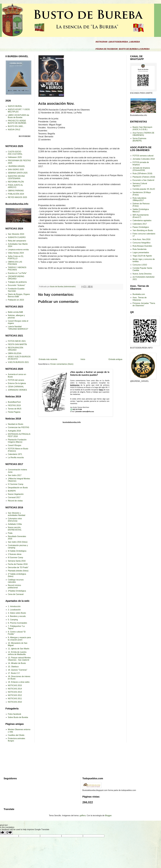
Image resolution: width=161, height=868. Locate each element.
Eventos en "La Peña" (17, 273)
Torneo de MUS (15, 409)
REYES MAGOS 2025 (17, 197)
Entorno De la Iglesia (17, 383)
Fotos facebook (14, 714)
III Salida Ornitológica (17, 551)
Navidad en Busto (15, 424)
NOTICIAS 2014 (15, 689)
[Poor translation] (9, 833)
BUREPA (12, 491)
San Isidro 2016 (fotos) (18, 542)
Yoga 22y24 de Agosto (142, 256)
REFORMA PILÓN (16, 182)
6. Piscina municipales (17, 623)
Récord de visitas (15, 501)
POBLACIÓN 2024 (16, 194)
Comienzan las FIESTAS (19, 427)
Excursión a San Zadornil (143, 180)
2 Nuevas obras (15, 554)
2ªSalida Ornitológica (17, 591)
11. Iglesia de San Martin (19, 649)
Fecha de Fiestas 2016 (18, 564)
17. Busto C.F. (14, 673)
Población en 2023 (16, 300)
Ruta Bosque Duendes (142, 246)
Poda (10, 533)
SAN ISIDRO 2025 (16, 169)
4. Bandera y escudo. (17, 616)
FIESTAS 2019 (14, 405)
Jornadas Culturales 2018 (144, 159)
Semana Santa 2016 (17, 561)
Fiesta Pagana (14, 412)
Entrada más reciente (48, 359)
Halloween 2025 (15, 157)
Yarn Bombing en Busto (143, 230)
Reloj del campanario (17, 241)
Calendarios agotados (142, 220)
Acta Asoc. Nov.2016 (141, 239)
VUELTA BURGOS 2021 (18, 362)
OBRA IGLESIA (15, 353)
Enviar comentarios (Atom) (62, 364)
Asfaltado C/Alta (15, 524)
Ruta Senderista (140, 249)
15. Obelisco (13, 667)
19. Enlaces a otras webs (19, 682)
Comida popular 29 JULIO (144, 189)
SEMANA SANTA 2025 (18, 173)
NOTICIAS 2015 (15, 685)
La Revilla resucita (16, 457)
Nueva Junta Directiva (142, 274)
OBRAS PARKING (16, 191)
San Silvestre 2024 (16, 234)
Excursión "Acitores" (17, 285)
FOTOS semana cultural (143, 156)
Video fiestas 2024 (16, 253)
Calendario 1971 (15, 454)
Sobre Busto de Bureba (18, 717)
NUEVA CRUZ (14, 130)
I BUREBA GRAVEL (16, 166)
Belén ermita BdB (15, 312)
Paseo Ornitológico (141, 227)
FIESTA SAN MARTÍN (17, 344)
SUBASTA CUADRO (17, 237)
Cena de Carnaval (16, 594)
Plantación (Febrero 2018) (144, 177)
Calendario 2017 (140, 224)
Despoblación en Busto (18, 488)
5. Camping (13, 620)
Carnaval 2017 (14, 497)
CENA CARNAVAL (16, 387)
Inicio (83, 359)
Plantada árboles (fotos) (18, 571)
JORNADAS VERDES (17, 390)
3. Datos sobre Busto (17, 613)
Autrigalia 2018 (14, 431)
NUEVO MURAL (15, 106)
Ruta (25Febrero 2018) (142, 173)
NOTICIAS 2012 (15, 695)
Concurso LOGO (140, 265)
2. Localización (14, 610)
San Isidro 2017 (15, 475)
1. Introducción (14, 606)
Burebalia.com (139, 294)
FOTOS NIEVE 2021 (17, 341)
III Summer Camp (15, 557)
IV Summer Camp (16, 484)
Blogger (108, 816)
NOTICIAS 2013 (15, 692)
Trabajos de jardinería (17, 282)
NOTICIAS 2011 (15, 699)
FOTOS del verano (16, 380)
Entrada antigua (115, 359)
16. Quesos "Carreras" (18, 670)
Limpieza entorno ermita (18, 250)
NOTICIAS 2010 (15, 702)
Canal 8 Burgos (15, 445)
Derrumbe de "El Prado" (18, 567)
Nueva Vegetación (16, 494)
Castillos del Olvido (16, 735)
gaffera (83, 816)
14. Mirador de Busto (17, 663)
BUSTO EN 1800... (16, 126)
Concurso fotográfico (142, 243)
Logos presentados (141, 252)
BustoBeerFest (14, 402)
